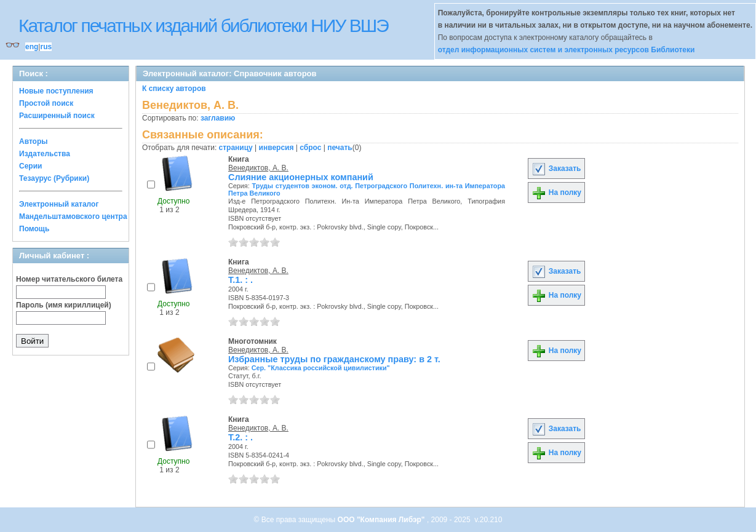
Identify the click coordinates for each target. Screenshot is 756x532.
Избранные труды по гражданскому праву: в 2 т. (334, 359)
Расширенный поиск (57, 116)
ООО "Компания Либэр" (382, 520)
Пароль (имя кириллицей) (64, 305)
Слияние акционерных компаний (301, 177)
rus (46, 47)
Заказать (556, 169)
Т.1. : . (241, 280)
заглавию (218, 118)
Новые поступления (56, 91)
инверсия (277, 148)
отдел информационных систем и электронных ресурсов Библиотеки (567, 50)
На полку (556, 193)
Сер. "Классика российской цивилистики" (321, 368)
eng (32, 47)
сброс (310, 148)
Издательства (45, 154)
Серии (30, 166)
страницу (236, 148)
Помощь (34, 229)
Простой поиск (46, 103)
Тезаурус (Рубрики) (54, 178)
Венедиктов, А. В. (258, 168)
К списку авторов (174, 89)
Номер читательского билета (69, 279)
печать (340, 148)
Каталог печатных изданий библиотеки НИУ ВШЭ (203, 26)
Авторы (34, 141)
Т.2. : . (241, 437)
